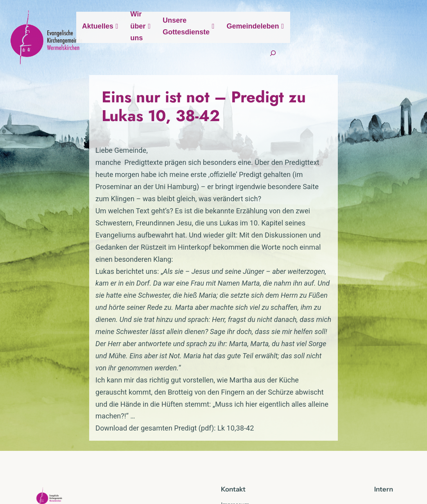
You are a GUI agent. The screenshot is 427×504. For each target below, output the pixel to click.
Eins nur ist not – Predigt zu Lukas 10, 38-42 (204, 125)
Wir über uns (222, 41)
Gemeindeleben (367, 41)
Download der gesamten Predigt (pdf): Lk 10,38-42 (114, 340)
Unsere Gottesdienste (291, 41)
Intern (384, 401)
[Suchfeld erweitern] (384, 66)
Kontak (232, 401)
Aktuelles (170, 41)
